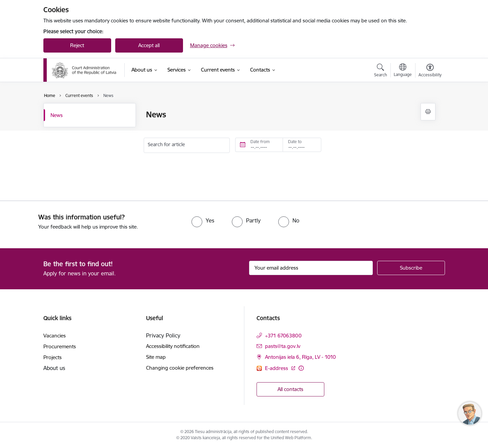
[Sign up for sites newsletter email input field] (311, 268)
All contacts (290, 389)
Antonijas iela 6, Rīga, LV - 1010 (300, 357)
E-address (277, 368)
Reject (77, 45)
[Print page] (428, 112)
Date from (260, 142)
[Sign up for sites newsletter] (411, 268)
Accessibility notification (173, 346)
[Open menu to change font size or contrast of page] (430, 71)
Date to (295, 142)
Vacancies (55, 336)
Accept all (149, 45)
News (57, 115)
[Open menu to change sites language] (403, 71)
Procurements (60, 346)
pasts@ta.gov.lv (283, 346)
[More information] (301, 368)
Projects (53, 357)
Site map (156, 357)
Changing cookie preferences (180, 368)
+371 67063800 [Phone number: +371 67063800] (283, 336)
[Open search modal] (381, 71)
